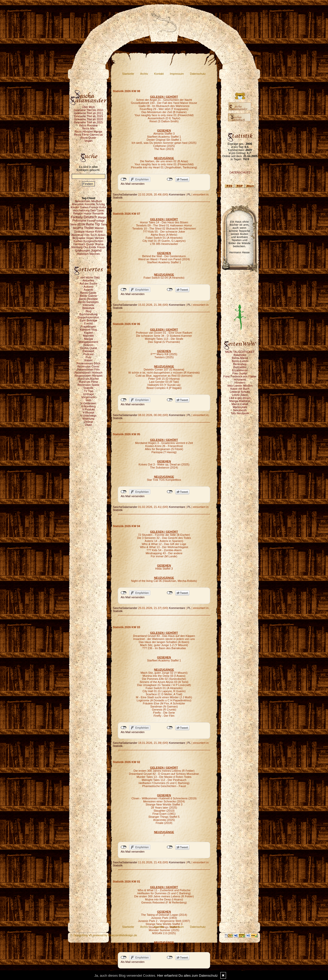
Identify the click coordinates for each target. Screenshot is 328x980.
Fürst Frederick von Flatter (240, 376)
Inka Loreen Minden (240, 386)
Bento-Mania (240, 358)
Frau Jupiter (240, 373)
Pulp (88, 357)
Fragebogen (88, 326)
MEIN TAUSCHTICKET (240, 352)
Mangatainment (88, 342)
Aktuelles (89, 280)
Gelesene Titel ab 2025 (88, 122)
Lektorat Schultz (240, 392)
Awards (88, 290)
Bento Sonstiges (88, 302)
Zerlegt (88, 422)
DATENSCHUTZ (240, 172)
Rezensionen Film (88, 369)
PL (189, 194)
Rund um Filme (89, 382)
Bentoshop (240, 364)
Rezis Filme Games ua (88, 135)
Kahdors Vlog (88, 330)
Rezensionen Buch (88, 363)
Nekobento (240, 410)
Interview (88, 305)
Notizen (88, 345)
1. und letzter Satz (89, 277)
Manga (88, 339)
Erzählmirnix (240, 370)
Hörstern (240, 383)
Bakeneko (240, 355)
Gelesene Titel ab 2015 (88, 116)
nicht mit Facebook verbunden (124, 179)
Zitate (88, 425)
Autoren (89, 287)
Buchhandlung (88, 314)
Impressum (177, 74)
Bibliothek (88, 308)
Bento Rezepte (89, 299)
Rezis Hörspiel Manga (88, 132)
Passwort (88, 351)
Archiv (144, 74)
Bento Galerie (88, 296)
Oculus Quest (89, 348)
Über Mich (88, 107)
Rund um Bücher (89, 379)
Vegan (88, 141)
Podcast (88, 354)
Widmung (88, 419)
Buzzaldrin (240, 367)
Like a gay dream (240, 398)
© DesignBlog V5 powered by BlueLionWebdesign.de (104, 935)
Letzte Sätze (240, 395)
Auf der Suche (88, 284)
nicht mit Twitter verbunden (170, 179)
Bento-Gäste (88, 293)
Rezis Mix (88, 128)
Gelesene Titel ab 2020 (88, 119)
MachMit (88, 336)
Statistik (89, 388)
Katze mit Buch (240, 389)
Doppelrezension (89, 317)
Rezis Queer (88, 138)
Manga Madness (240, 401)
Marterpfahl (240, 407)
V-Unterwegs (89, 416)
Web (88, 400)
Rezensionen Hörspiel (88, 376)
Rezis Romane (88, 125)
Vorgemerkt (88, 397)
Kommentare (177, 194)
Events (88, 323)
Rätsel (88, 360)
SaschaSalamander (125, 194)
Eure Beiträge (88, 320)
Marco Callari (240, 404)
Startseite (128, 74)
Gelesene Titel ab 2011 (88, 113)
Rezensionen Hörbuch (89, 373)
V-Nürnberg (88, 406)
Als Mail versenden (133, 184)
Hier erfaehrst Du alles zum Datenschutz (187, 976)
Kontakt (159, 74)
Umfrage (88, 394)
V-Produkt (88, 409)
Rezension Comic (88, 366)
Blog (88, 311)
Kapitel (88, 333)
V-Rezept (88, 412)
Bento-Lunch (240, 361)
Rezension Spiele (88, 385)
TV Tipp (88, 391)
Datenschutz (198, 74)
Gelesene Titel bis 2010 (89, 110)
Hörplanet (240, 379)
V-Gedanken (88, 403)
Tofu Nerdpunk (240, 413)
